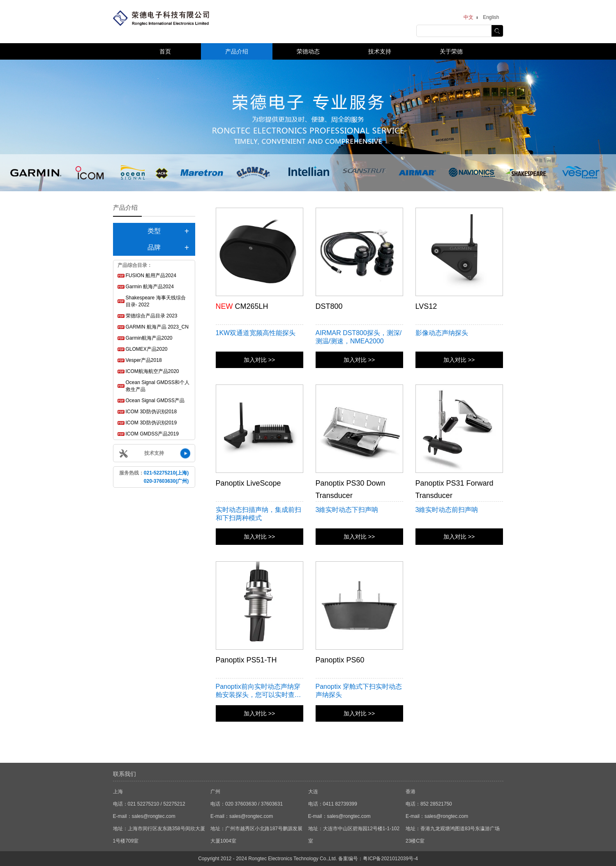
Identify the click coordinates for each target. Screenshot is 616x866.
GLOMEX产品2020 (147, 349)
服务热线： (154, 477)
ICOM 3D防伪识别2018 (151, 412)
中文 (468, 17)
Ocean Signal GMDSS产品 (155, 401)
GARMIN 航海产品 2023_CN (157, 327)
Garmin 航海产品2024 (150, 287)
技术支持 (380, 51)
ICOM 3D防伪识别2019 (151, 423)
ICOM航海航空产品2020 (152, 371)
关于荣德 (451, 51)
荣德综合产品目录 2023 (152, 316)
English (491, 17)
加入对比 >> (259, 360)
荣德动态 (308, 51)
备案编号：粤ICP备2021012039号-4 (378, 859)
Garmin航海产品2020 (149, 338)
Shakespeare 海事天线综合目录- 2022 (156, 301)
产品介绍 (237, 51)
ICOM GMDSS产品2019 (152, 434)
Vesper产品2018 (144, 360)
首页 (165, 51)
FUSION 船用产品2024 (151, 276)
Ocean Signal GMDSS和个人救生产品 (158, 386)
